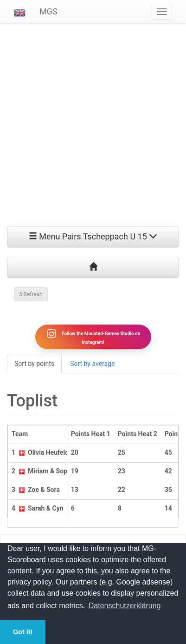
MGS (48, 11)
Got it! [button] (23, 632)
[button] (20, 12)
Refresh (31, 294)
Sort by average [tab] (92, 364)
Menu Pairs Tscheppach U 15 (93, 236)
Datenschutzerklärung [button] (125, 606)
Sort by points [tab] (34, 364)
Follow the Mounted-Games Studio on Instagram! (93, 337)
